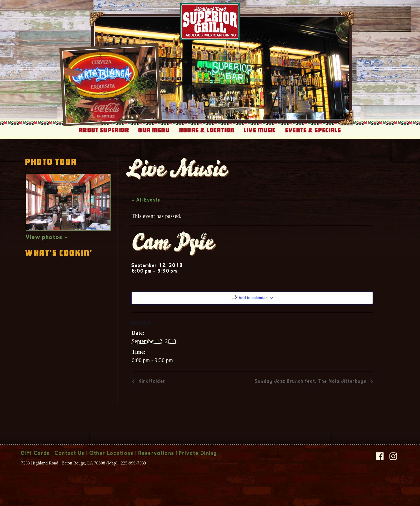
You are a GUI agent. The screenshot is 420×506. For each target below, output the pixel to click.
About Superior (104, 130)
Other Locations (112, 454)
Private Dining (198, 454)
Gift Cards (35, 454)
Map (112, 463)
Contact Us (70, 454)
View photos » (47, 238)
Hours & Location (207, 130)
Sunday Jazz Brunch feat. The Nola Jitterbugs (311, 382)
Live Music (260, 130)
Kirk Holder (151, 382)
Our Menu (154, 130)
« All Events (146, 200)
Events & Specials (313, 130)
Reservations (157, 454)
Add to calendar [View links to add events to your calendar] (253, 298)
